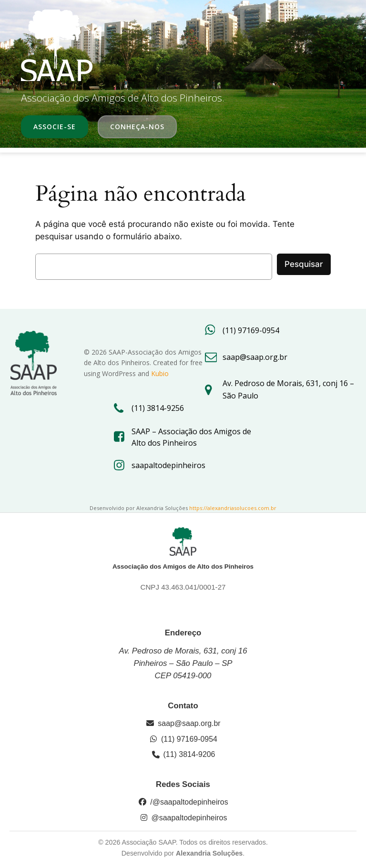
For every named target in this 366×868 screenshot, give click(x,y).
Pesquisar (304, 264)
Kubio (160, 373)
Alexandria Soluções (209, 853)
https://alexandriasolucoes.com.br (233, 508)
